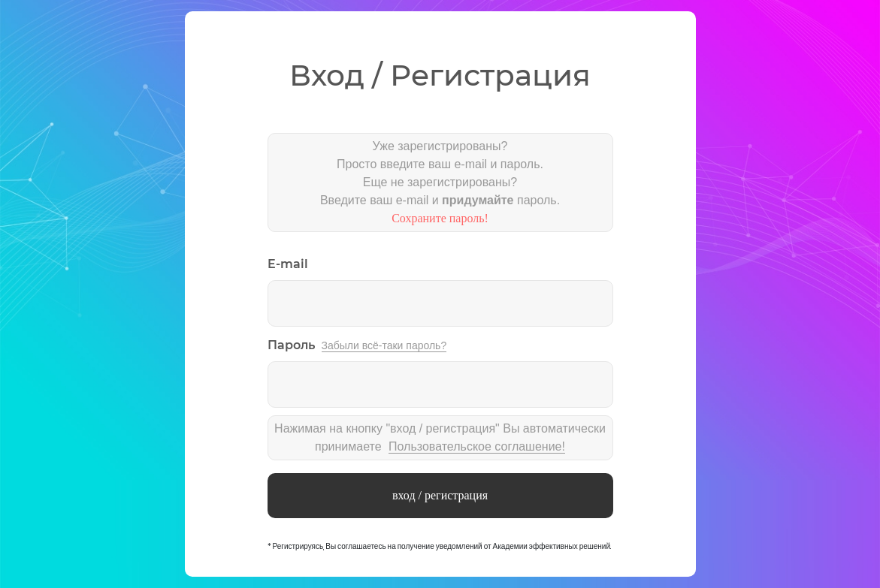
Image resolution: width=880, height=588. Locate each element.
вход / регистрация (440, 495)
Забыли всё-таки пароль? (384, 345)
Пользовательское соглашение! (477, 446)
